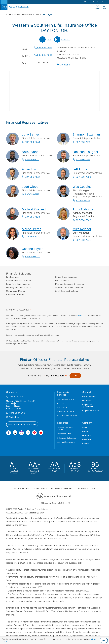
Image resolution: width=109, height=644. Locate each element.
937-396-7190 (83, 142)
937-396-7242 (83, 240)
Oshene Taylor (32, 249)
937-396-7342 (33, 237)
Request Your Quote (91, 411)
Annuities (61, 403)
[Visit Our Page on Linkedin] (28, 433)
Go (75, 376)
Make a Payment (89, 396)
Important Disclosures (66, 442)
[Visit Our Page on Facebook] (9, 433)
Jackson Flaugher (85, 152)
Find (31, 376)
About (85, 427)
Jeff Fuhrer (81, 169)
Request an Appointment (88, 406)
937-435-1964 (45, 48)
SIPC (85, 316)
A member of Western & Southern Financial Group (91, 2)
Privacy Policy (40, 488)
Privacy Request (22, 488)
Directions (65, 65)
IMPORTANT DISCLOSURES (18, 310)
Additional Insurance (65, 411)
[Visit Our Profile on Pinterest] (34, 433)
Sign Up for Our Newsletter (22, 424)
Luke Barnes (31, 134)
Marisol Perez (32, 229)
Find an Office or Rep (23, 15)
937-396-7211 (32, 159)
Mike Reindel (82, 229)
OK (104, 640)
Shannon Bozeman (86, 134)
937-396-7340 (83, 220)
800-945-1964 (45, 55)
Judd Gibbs (30, 187)
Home (9, 15)
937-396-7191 (83, 159)
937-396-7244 (33, 142)
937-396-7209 (83, 177)
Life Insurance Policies (66, 399)
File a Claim (87, 401)
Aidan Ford (30, 169)
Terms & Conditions (86, 488)
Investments (62, 407)
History (85, 431)
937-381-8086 (83, 200)
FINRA (80, 316)
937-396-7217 (32, 256)
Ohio (37, 15)
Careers (86, 443)
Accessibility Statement (62, 488)
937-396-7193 (32, 177)
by (48, 376)
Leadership (87, 435)
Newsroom (87, 439)
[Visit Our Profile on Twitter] (15, 433)
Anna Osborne (83, 209)
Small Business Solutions (67, 415)
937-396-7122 (32, 217)
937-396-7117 (32, 194)
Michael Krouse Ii (34, 209)
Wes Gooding (82, 187)
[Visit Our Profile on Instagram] (21, 433)
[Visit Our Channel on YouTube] (41, 433)
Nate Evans (30, 152)
